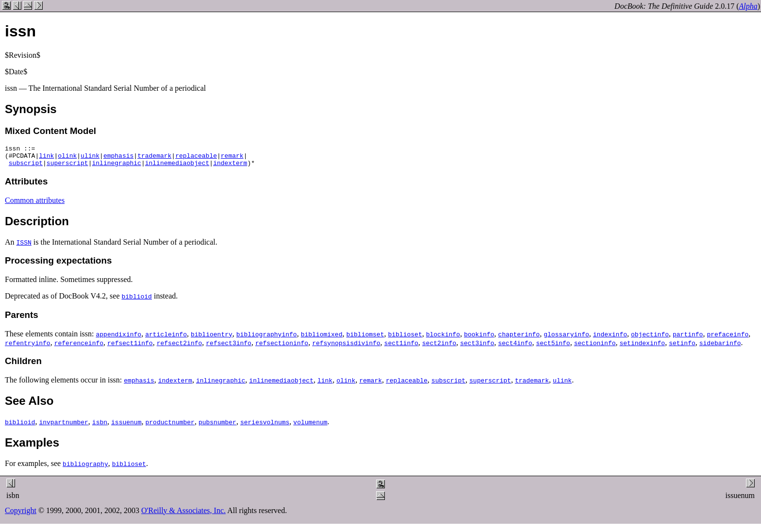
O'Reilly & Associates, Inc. (183, 515)
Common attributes (35, 205)
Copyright (21, 515)
